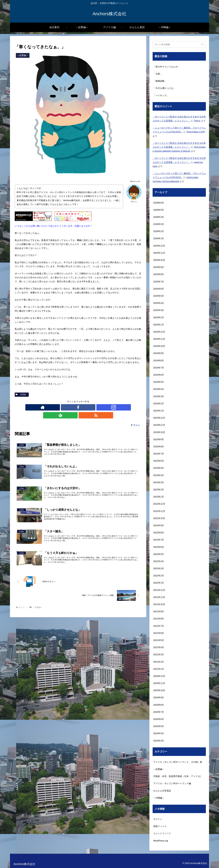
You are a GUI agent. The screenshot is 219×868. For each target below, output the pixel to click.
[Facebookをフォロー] (71, 407)
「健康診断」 (160, 81)
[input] (179, 44)
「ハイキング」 (161, 95)
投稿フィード (160, 826)
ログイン (158, 819)
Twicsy (197, 121)
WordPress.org (161, 841)
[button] (203, 44)
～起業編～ (22, 394)
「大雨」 (158, 74)
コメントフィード (162, 833)
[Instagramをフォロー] (78, 407)
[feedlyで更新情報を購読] (85, 407)
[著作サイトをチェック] (64, 407)
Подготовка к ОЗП (196, 132)
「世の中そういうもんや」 (167, 67)
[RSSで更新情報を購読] (93, 407)
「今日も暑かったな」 (164, 88)
